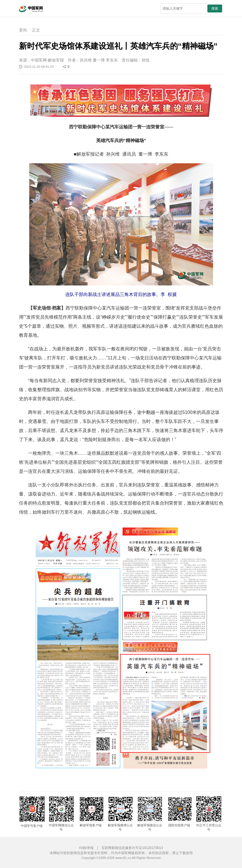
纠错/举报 (86, 848)
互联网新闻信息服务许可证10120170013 (132, 848)
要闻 (23, 30)
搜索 (215, 9)
